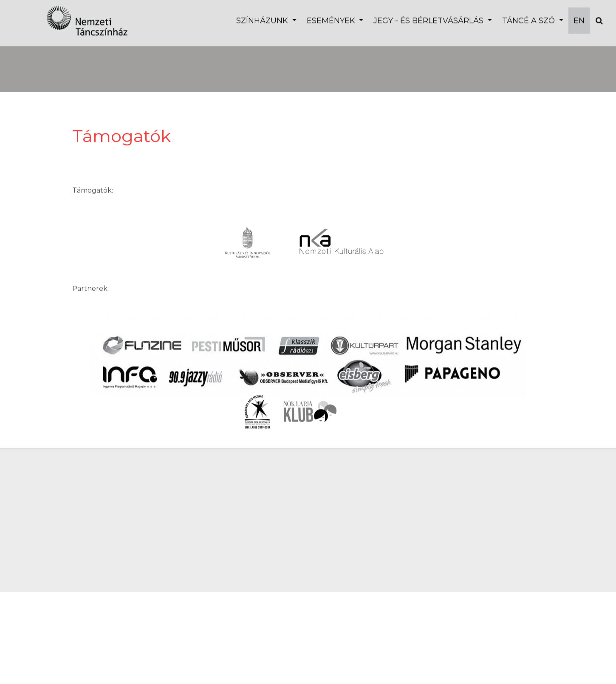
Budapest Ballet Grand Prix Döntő (137, 57)
